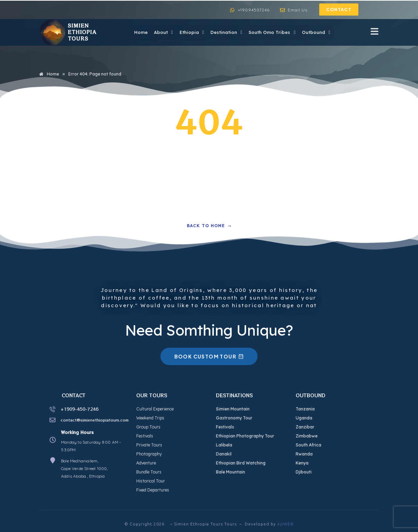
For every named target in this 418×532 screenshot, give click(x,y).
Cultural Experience (155, 409)
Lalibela (224, 445)
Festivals (145, 436)
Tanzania (305, 409)
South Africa (308, 445)
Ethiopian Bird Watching (241, 463)
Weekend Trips (150, 418)
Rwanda (304, 454)
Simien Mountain (233, 409)
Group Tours (148, 427)
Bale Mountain (230, 472)
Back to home (209, 226)
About (161, 32)
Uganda (304, 418)
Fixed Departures (153, 490)
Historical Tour (151, 481)
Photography (149, 454)
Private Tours (149, 445)
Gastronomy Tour (234, 418)
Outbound (316, 32)
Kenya (302, 463)
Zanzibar (305, 427)
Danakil (224, 454)
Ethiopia (190, 32)
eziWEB (285, 524)
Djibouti (304, 472)
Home (138, 32)
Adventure (146, 463)
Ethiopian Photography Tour (245, 436)
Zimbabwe (307, 436)
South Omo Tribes (271, 32)
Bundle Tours (149, 472)
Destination (225, 32)
